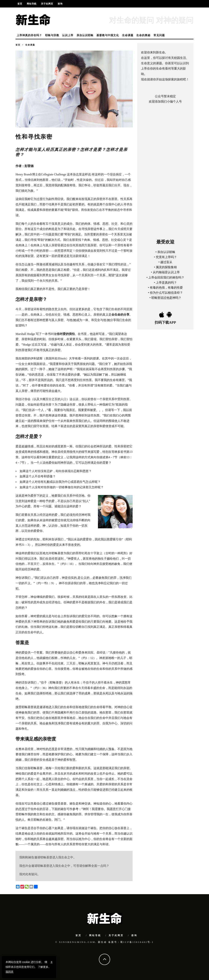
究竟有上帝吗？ (166, 257)
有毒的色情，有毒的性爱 (166, 287)
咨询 (60, 4)
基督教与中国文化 (108, 35)
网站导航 (32, 4)
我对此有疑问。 (30, 874)
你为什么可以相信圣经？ (166, 293)
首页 (20, 4)
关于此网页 (47, 4)
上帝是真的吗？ (166, 282)
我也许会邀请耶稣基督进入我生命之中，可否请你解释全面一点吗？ (64, 866)
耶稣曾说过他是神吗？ (166, 298)
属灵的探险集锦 (166, 267)
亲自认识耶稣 (85, 35)
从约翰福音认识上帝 (166, 272)
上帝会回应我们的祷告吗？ (166, 277)
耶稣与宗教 (52, 35)
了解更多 (43, 967)
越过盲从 (166, 262)
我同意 (10, 972)
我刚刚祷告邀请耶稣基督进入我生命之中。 (48, 857)
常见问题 (159, 35)
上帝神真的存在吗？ (29, 35)
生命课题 (128, 35)
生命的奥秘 (143, 35)
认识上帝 (68, 35)
